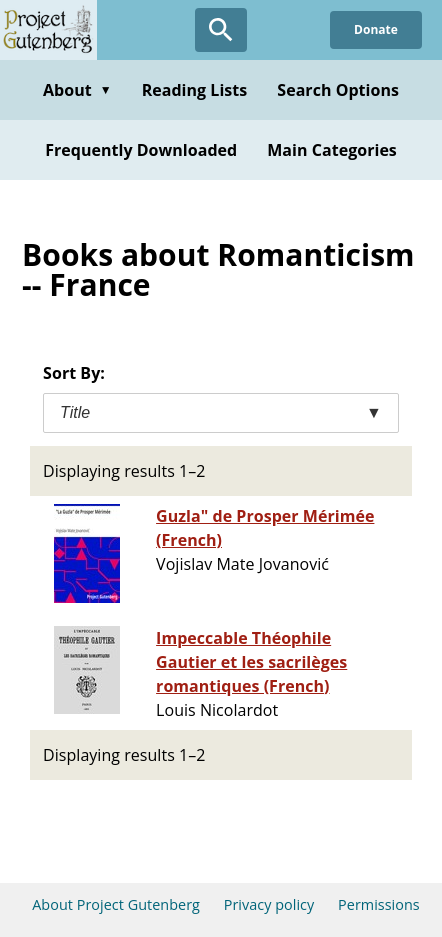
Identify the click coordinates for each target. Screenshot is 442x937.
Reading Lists (195, 90)
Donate (376, 29)
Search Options (338, 90)
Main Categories (332, 150)
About (77, 90)
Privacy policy (269, 904)
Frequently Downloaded (141, 150)
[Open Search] (221, 30)
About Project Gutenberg (116, 904)
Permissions (379, 904)
